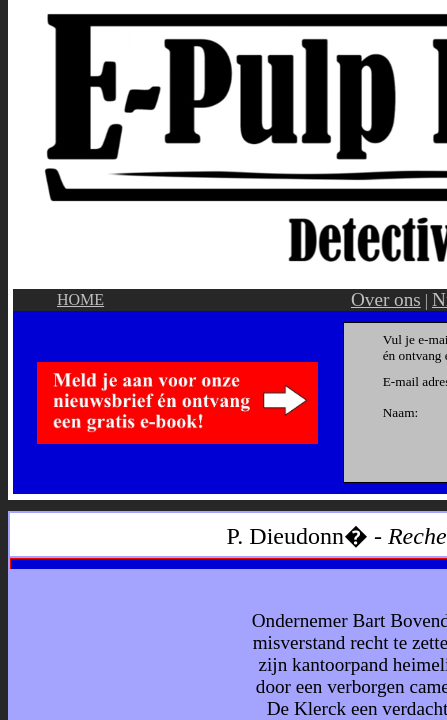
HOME (80, 299)
